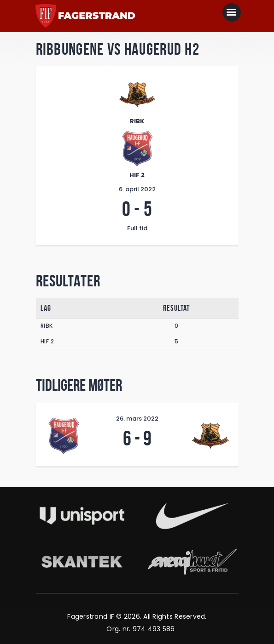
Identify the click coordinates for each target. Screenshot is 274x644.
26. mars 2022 (137, 419)
